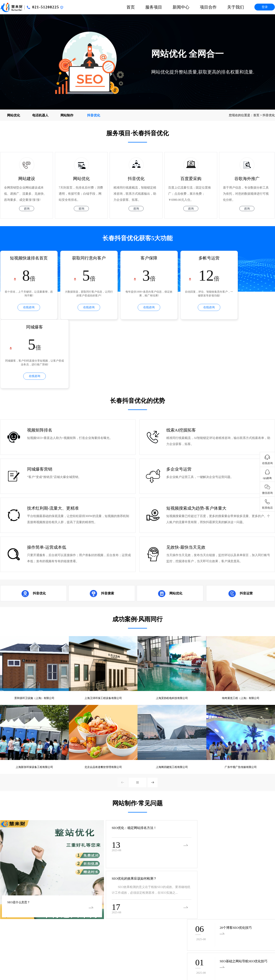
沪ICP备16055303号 (13, 933)
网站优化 (14, 115)
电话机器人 (40, 115)
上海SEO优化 (232, 964)
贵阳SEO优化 (172, 954)
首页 (131, 7)
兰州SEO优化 (129, 964)
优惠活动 (130, 909)
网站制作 (67, 115)
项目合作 (208, 7)
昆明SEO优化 (151, 954)
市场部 (229, 902)
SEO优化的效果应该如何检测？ (123, 818)
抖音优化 (94, 115)
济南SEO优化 (46, 964)
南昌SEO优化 (110, 954)
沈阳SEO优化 (150, 964)
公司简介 (180, 895)
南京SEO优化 (213, 954)
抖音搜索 (108, 530)
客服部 (229, 909)
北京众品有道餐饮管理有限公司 (103, 705)
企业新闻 (130, 895)
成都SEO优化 (192, 954)
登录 (265, 7)
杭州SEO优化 (130, 954)
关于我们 (236, 7)
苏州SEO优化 (191, 964)
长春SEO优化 (170, 964)
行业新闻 (130, 902)
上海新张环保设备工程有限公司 (34, 705)
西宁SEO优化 (108, 964)
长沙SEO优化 (234, 954)
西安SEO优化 (88, 964)
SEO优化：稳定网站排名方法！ (123, 767)
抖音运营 (246, 530)
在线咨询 (26, 308)
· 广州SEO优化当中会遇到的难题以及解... (28, 863)
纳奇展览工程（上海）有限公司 (241, 635)
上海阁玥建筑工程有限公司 (172, 705)
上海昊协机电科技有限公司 (172, 635)
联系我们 (180, 909)
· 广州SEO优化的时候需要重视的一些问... (119, 863)
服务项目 (154, 7)
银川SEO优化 (48, 954)
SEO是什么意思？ (21, 840)
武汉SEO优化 (254, 954)
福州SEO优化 (89, 954)
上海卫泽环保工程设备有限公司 (103, 635)
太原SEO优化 (26, 964)
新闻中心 (181, 7)
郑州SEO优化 (67, 964)
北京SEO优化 (211, 964)
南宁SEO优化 (27, 954)
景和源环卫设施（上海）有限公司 (34, 635)
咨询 (27, 209)
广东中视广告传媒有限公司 (241, 705)
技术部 (229, 895)
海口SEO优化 (68, 954)
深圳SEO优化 (253, 964)
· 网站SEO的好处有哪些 (199, 863)
